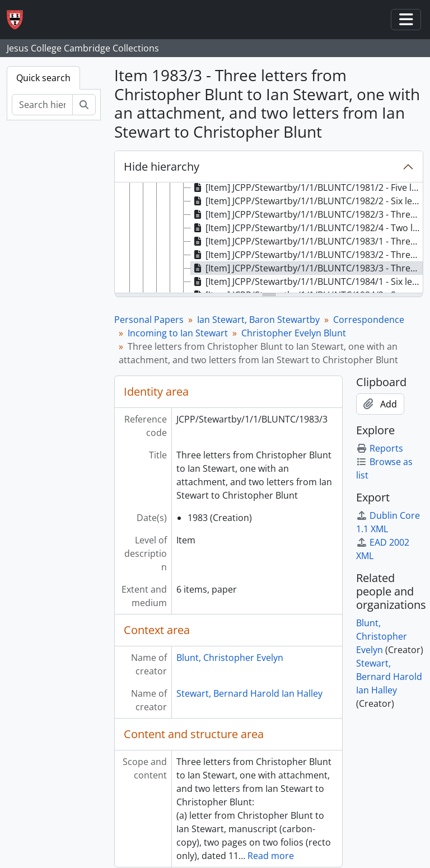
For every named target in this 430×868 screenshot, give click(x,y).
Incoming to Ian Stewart (178, 333)
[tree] (269, 238)
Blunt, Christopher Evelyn (230, 658)
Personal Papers (149, 320)
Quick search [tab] (43, 78)
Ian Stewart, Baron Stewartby (258, 320)
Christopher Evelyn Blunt (294, 333)
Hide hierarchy (162, 166)
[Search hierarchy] (42, 105)
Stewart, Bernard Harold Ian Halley (249, 693)
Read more (271, 856)
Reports (380, 448)
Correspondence (369, 320)
